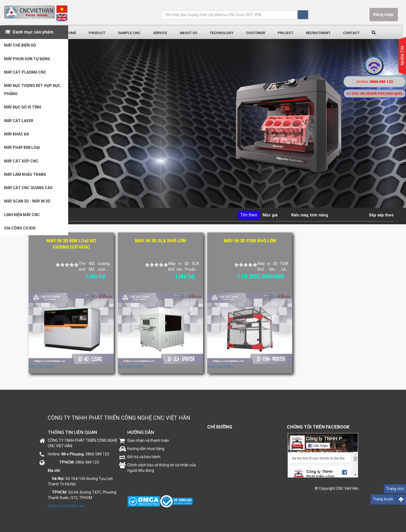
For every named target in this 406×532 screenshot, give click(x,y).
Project (285, 33)
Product (97, 33)
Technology (222, 33)
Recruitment (318, 33)
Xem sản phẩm (42, 367)
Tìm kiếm (303, 15)
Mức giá (270, 215)
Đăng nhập (384, 15)
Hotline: (375, 81)
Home (71, 33)
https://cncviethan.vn (66, 506)
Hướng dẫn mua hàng (146, 449)
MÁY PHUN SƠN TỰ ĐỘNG (27, 59)
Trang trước (383, 499)
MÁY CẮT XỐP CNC (21, 163)
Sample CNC (129, 33)
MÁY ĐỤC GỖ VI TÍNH (23, 108)
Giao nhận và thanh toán (148, 440)
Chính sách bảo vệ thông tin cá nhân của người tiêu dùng (162, 468)
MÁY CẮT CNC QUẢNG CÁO (28, 190)
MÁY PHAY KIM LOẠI (22, 149)
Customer (255, 33)
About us (188, 33)
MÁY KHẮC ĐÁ (16, 136)
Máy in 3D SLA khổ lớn (160, 241)
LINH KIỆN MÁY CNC (22, 217)
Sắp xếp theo (381, 215)
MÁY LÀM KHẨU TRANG (25, 177)
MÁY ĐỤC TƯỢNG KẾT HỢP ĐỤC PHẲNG (32, 91)
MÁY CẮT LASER (19, 122)
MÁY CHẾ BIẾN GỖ (20, 46)
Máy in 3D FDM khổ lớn (250, 241)
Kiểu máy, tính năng (310, 215)
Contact (351, 33)
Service (160, 33)
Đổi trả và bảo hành (144, 457)
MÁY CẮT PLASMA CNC (25, 73)
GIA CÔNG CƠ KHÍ (20, 231)
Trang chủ (395, 489)
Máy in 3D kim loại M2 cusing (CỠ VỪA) (71, 244)
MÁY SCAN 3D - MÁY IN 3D (27, 204)
